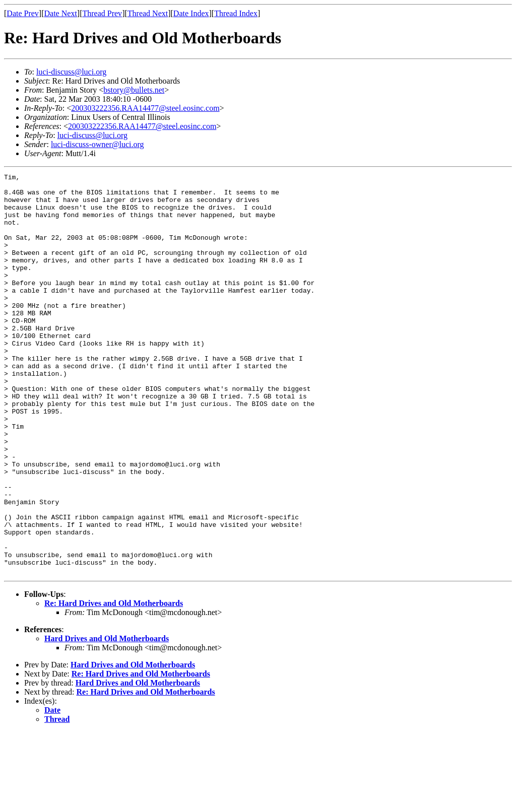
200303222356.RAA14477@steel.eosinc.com (145, 108)
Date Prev (23, 13)
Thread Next (148, 13)
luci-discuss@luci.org (71, 72)
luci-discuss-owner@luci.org (98, 144)
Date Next (61, 13)
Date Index (191, 13)
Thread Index (236, 13)
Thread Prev (102, 13)
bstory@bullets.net (134, 90)
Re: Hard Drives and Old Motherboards (114, 683)
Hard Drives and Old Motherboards (107, 719)
